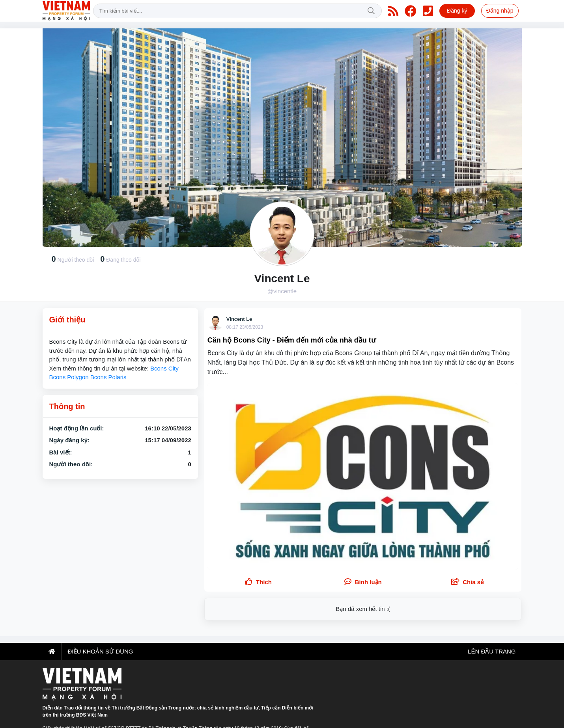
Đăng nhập (500, 11)
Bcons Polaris (108, 377)
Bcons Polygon (69, 377)
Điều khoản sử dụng (101, 651)
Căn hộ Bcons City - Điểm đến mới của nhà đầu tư (292, 340)
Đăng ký (457, 11)
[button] (468, 582)
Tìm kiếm (371, 11)
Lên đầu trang (491, 651)
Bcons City (164, 368)
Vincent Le (239, 319)
